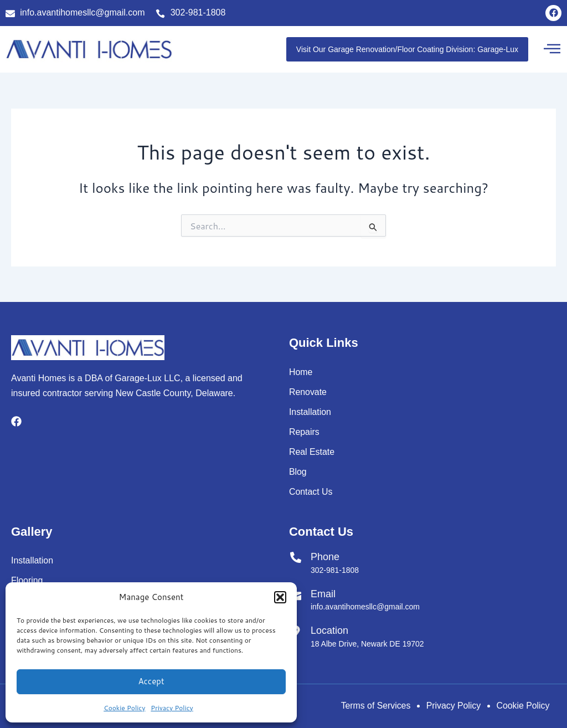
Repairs (304, 432)
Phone (325, 557)
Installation (310, 412)
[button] (280, 597)
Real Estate (312, 452)
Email (323, 594)
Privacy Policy (172, 708)
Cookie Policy (124, 708)
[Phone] (296, 557)
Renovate (308, 392)
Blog (298, 472)
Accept (151, 681)
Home (301, 372)
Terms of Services (373, 706)
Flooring (27, 580)
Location (329, 630)
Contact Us (311, 492)
